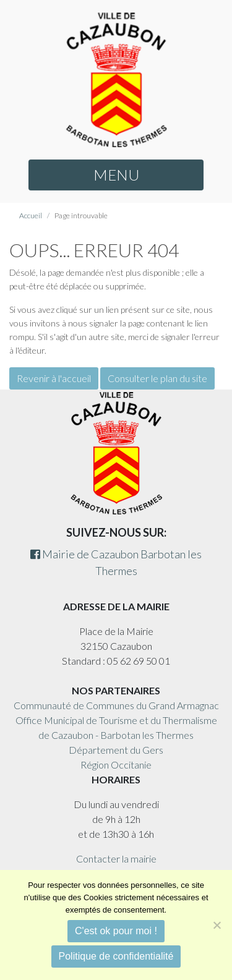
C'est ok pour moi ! (116, 931)
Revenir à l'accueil (54, 378)
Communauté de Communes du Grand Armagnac (116, 705)
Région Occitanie (116, 765)
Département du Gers (116, 750)
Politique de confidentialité (116, 956)
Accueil (31, 215)
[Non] (217, 925)
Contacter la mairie (116, 859)
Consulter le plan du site (157, 378)
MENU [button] (116, 175)
